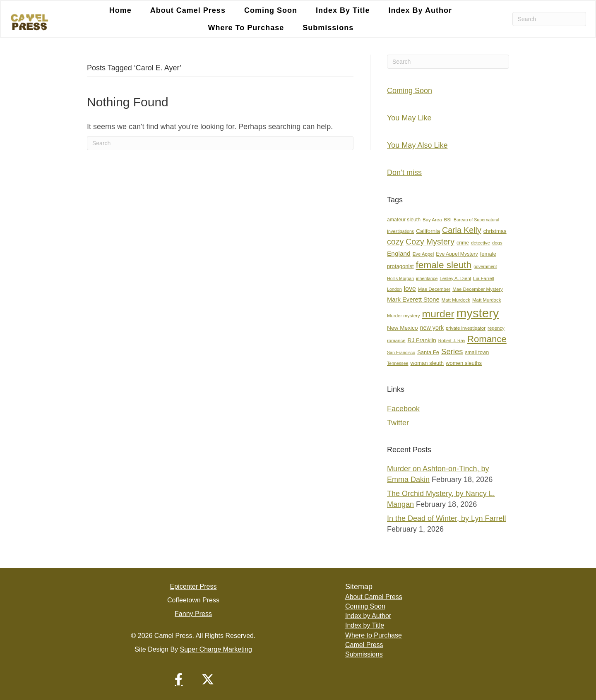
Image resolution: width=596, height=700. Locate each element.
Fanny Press (193, 614)
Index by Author (368, 616)
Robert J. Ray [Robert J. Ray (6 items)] (452, 340)
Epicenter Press (193, 586)
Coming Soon (410, 91)
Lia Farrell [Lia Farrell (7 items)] (484, 278)
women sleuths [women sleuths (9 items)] (464, 363)
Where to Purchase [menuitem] (246, 28)
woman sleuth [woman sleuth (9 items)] (427, 363)
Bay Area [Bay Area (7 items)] (432, 220)
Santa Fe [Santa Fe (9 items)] (428, 352)
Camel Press (364, 645)
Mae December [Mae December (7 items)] (434, 289)
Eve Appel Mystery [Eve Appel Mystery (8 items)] (457, 254)
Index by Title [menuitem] (343, 10)
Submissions (364, 654)
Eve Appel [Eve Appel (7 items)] (423, 254)
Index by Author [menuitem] (420, 10)
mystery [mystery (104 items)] (478, 313)
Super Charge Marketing (216, 649)
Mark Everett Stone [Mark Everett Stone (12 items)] (413, 300)
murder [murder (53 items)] (438, 314)
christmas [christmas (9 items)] (495, 231)
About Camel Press (374, 597)
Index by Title (365, 625)
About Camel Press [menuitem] (188, 10)
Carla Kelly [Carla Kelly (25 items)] (462, 230)
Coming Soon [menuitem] (271, 10)
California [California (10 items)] (428, 231)
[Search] (549, 19)
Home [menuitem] (120, 10)
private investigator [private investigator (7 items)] (466, 328)
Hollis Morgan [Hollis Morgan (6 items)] (400, 278)
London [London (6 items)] (394, 289)
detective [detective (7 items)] (481, 243)
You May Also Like (417, 145)
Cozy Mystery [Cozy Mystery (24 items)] (430, 242)
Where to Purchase (374, 635)
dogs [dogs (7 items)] (497, 243)
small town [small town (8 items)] (477, 352)
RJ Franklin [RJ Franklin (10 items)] (422, 340)
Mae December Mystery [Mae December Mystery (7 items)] (478, 289)
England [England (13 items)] (399, 253)
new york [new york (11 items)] (432, 328)
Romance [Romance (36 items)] (487, 339)
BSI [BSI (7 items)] (448, 220)
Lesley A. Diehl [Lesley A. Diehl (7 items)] (455, 278)
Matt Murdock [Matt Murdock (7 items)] (456, 300)
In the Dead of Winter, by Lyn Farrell (446, 518)
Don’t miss (404, 173)
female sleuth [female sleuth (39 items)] (444, 265)
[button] (179, 679)
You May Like (409, 118)
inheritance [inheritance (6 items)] (427, 278)
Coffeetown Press (193, 600)
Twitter (398, 423)
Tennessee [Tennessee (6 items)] (398, 363)
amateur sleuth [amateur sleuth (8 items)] (404, 220)
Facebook (403, 409)
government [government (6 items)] (485, 266)
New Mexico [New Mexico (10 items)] (403, 328)
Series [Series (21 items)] (452, 351)
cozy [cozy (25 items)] (395, 242)
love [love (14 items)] (410, 289)
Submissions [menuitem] (328, 28)
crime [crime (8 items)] (463, 243)
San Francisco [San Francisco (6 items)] (401, 352)
